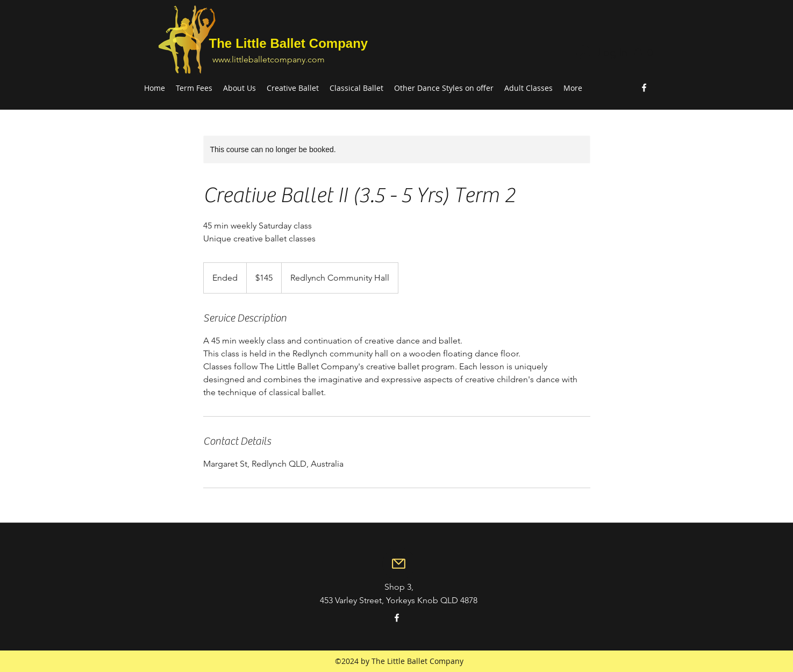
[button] (647, 53)
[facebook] (644, 88)
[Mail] (399, 564)
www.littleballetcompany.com (269, 59)
